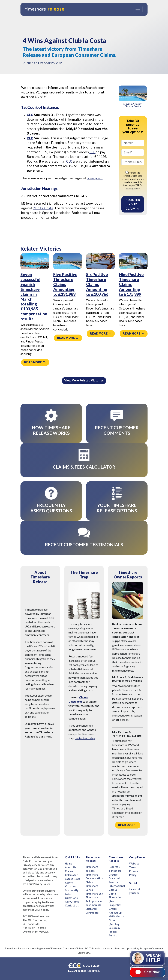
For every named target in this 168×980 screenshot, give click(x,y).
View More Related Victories (84, 380)
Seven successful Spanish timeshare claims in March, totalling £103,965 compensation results (34, 297)
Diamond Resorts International (117, 881)
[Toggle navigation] (138, 9)
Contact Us (72, 904)
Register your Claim (133, 204)
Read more (35, 362)
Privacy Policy (133, 189)
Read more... (128, 824)
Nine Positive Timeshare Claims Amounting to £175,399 (131, 284)
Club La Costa (43, 208)
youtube (134, 892)
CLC (30, 115)
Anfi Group (115, 911)
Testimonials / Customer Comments (94, 908)
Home (68, 862)
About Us (71, 866)
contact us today (85, 737)
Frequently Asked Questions (72, 893)
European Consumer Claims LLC (70, 947)
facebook (135, 888)
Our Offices (72, 900)
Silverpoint (95, 178)
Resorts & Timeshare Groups (115, 869)
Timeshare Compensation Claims (94, 877)
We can (153, 958)
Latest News (72, 878)
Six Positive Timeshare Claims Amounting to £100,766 (97, 284)
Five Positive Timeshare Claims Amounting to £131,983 (65, 284)
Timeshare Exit (94, 892)
